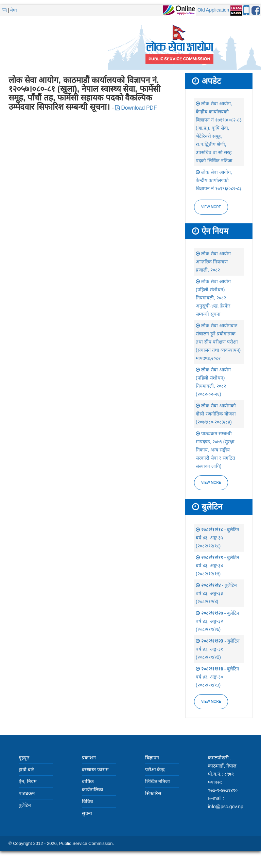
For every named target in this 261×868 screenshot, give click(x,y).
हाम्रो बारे (26, 770)
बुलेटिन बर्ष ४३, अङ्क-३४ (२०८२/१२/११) (217, 566)
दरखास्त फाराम (95, 770)
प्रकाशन (89, 758)
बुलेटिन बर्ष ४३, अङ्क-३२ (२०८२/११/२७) (217, 621)
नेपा (14, 10)
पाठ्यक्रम (27, 793)
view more (211, 483)
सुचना (87, 813)
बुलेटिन (25, 805)
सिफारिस (153, 793)
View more (211, 207)
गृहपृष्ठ (24, 758)
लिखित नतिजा (158, 781)
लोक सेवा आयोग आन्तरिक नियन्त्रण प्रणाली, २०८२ (213, 262)
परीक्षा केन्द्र (155, 770)
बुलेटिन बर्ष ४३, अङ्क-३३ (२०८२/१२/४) (216, 593)
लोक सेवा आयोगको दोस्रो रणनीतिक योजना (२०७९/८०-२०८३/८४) (216, 414)
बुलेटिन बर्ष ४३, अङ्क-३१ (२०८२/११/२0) (218, 649)
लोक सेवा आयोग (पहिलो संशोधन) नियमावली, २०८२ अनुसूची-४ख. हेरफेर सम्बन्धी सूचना (213, 298)
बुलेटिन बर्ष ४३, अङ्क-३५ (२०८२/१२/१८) (217, 538)
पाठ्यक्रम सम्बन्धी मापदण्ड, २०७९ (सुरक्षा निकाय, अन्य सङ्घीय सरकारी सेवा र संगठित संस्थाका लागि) (215, 450)
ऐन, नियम (28, 781)
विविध (88, 801)
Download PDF (136, 108)
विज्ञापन (152, 758)
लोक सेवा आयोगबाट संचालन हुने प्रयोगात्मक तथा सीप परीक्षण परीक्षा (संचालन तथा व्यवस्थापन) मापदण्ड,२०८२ (218, 342)
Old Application (213, 10)
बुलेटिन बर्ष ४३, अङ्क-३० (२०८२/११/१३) (217, 677)
